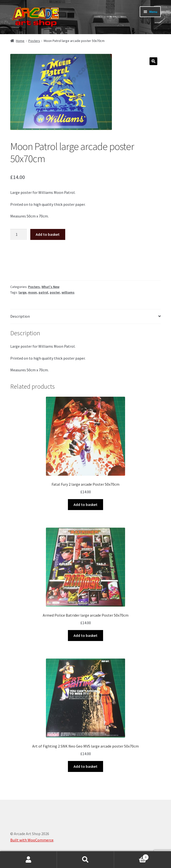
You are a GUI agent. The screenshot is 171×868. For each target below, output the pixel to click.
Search (85, 860)
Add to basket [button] (85, 504)
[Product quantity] (19, 235)
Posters (34, 41)
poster (55, 292)
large (22, 292)
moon (32, 292)
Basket (132, 856)
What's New (50, 287)
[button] (153, 61)
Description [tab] (20, 316)
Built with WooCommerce (32, 840)
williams (68, 292)
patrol (43, 292)
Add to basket (48, 234)
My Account (28, 860)
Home (20, 41)
